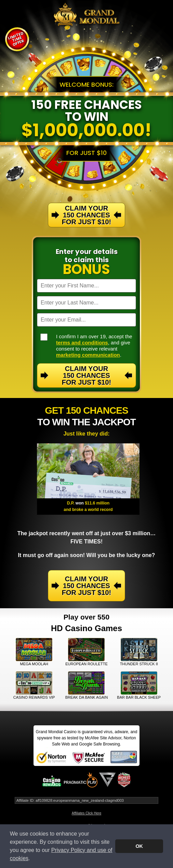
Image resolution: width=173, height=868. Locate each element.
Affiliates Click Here (87, 813)
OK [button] (139, 846)
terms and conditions (82, 343)
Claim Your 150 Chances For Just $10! (86, 375)
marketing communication (88, 355)
